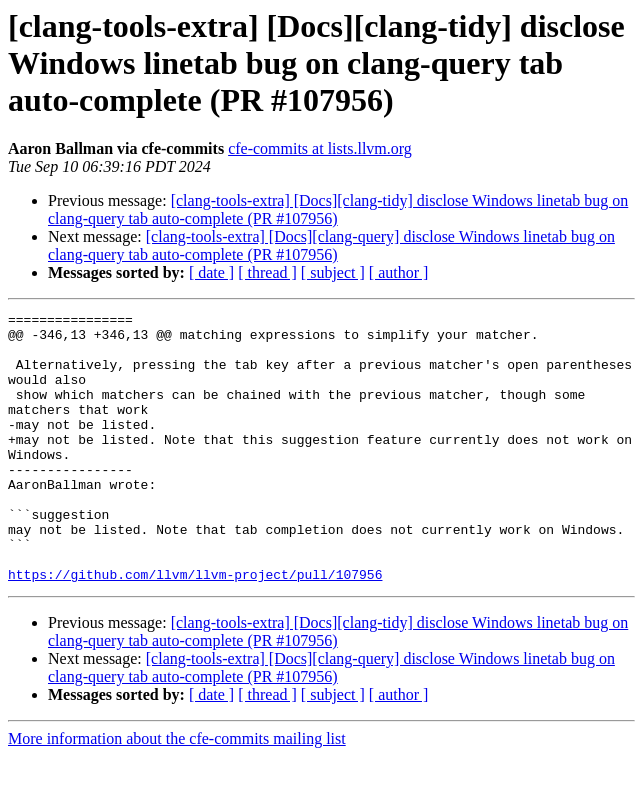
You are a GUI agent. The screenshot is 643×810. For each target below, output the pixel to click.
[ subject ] (333, 272)
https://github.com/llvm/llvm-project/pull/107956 (195, 628)
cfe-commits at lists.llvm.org (320, 148)
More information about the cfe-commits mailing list (177, 792)
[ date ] (211, 272)
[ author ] (399, 272)
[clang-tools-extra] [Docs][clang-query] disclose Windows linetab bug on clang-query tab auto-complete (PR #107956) (331, 245)
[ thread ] (267, 272)
